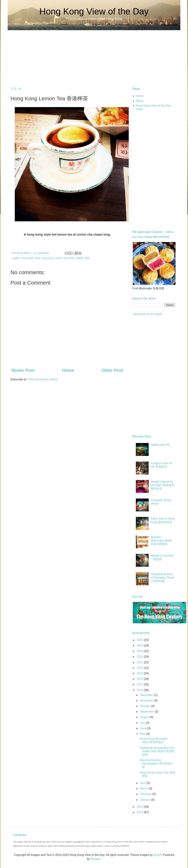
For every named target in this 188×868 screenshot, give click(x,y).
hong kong (47, 258)
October (146, 706)
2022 (140, 657)
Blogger (95, 859)
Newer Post (23, 370)
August (145, 717)
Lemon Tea (61, 258)
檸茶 (71, 258)
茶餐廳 (79, 258)
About (140, 101)
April (143, 783)
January (146, 800)
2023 (140, 651)
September (147, 712)
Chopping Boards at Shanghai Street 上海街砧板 (162, 578)
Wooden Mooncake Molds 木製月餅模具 (161, 541)
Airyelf (157, 855)
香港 (87, 258)
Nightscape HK (160, 445)
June (144, 728)
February (146, 794)
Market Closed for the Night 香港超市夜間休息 (162, 485)
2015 (140, 807)
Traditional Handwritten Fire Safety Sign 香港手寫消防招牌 (157, 751)
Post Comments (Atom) (43, 379)
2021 (140, 662)
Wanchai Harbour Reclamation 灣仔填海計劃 (156, 763)
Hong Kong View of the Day (94, 11)
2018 (140, 679)
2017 (140, 684)
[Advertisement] (94, 55)
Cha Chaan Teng (30, 258)
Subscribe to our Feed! (147, 314)
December (147, 695)
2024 (140, 646)
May (143, 734)
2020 (140, 668)
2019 (140, 673)
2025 (140, 640)
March (144, 788)
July (143, 723)
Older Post (112, 370)
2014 (140, 812)
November (147, 700)
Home (68, 370)
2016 (140, 690)
